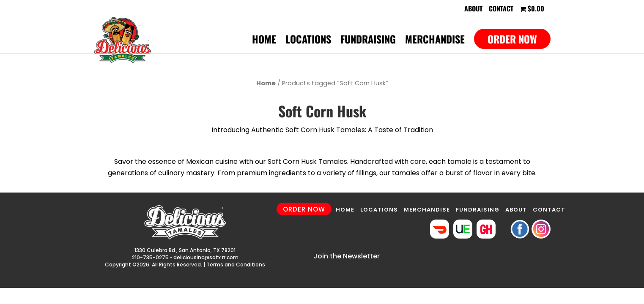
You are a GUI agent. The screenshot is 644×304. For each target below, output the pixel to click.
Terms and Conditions (236, 265)
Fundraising (368, 41)
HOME (345, 210)
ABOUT (516, 210)
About (473, 9)
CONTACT (549, 210)
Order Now (512, 39)
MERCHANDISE (427, 210)
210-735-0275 (150, 257)
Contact (501, 9)
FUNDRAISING (478, 210)
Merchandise (435, 41)
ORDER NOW (304, 209)
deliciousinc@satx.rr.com (206, 257)
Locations (308, 41)
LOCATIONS (379, 210)
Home (264, 41)
